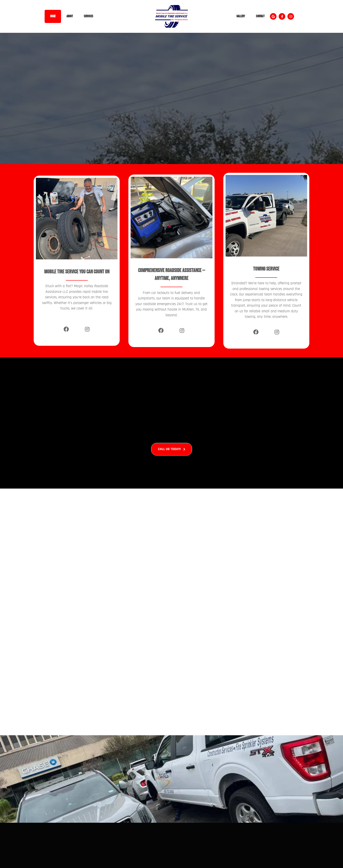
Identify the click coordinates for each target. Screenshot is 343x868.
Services (88, 16)
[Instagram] (87, 329)
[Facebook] (66, 329)
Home (53, 16)
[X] (77, 331)
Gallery (241, 16)
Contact (260, 16)
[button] (273, 16)
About (70, 16)
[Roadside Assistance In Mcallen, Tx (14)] (171, 779)
